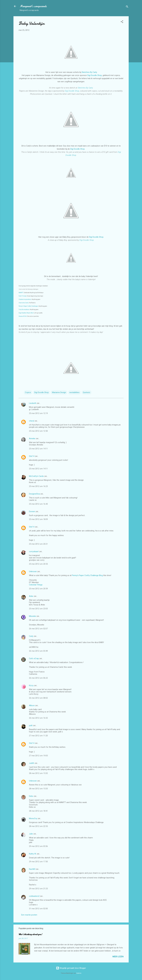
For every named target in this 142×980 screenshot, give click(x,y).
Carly (31, 636)
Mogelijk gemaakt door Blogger (71, 968)
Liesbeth (33, 403)
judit (31, 725)
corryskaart (34, 551)
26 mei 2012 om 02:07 (38, 629)
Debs (31, 796)
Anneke (32, 439)
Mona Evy (33, 818)
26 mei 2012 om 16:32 (38, 718)
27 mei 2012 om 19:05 (38, 756)
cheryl (32, 421)
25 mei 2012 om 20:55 (38, 564)
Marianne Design (59, 392)
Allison (32, 705)
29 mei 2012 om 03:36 (38, 846)
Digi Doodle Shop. (87, 240)
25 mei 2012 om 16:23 (38, 486)
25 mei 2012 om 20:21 (38, 544)
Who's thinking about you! (30, 934)
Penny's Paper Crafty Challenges (28, 306)
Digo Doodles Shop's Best (26, 313)
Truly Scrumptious (24, 310)
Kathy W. (33, 854)
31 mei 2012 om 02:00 (38, 909)
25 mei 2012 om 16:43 (38, 504)
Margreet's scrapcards (33, 6)
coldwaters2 (34, 896)
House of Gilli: (23, 316)
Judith (32, 763)
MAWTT (21, 293)
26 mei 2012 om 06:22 (38, 678)
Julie (31, 834)
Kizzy (31, 685)
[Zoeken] (127, 7)
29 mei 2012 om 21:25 (38, 889)
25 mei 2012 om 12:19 (38, 413)
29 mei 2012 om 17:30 (38, 862)
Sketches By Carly (89, 72)
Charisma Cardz (24, 303)
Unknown (33, 571)
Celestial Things (36, 585)
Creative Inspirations (25, 299)
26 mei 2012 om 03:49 (38, 651)
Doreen (32, 511)
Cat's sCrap (34, 658)
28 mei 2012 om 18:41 (38, 811)
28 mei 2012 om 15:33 (38, 789)
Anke (31, 596)
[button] (122, 22)
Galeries (79, 973)
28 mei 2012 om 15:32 (38, 773)
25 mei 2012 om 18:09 (38, 519)
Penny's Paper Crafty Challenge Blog (87, 575)
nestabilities (74, 392)
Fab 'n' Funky (22, 296)
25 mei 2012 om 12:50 (38, 431)
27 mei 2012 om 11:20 (38, 736)
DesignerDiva (34, 494)
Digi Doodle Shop (95, 75)
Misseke (32, 616)
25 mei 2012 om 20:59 (38, 589)
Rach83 (32, 869)
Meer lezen (118, 957)
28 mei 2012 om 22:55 (38, 826)
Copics (28, 392)
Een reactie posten (29, 915)
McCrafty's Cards (36, 476)
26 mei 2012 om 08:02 (38, 698)
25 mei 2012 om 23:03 (38, 609)
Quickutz (87, 392)
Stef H (32, 456)
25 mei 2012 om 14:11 (38, 449)
